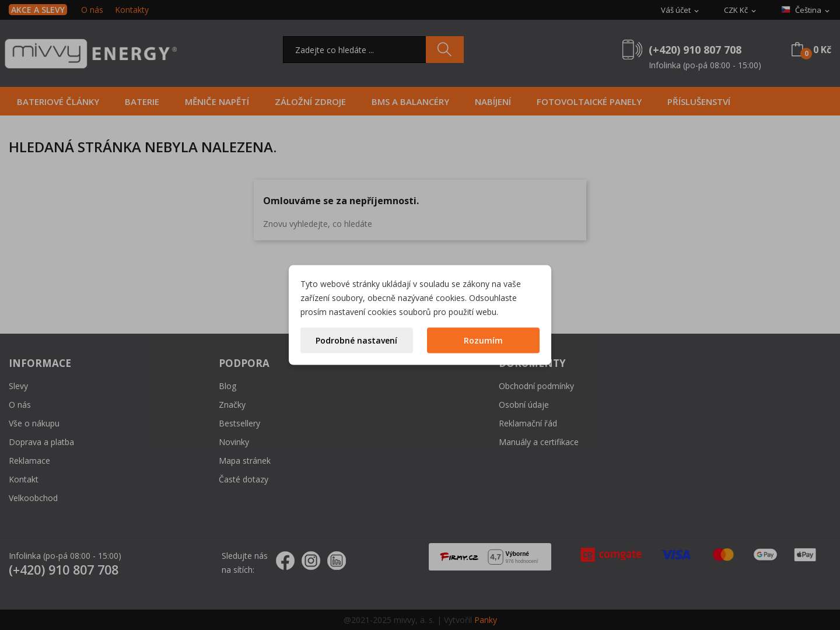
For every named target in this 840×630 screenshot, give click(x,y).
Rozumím (483, 340)
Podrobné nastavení (356, 340)
